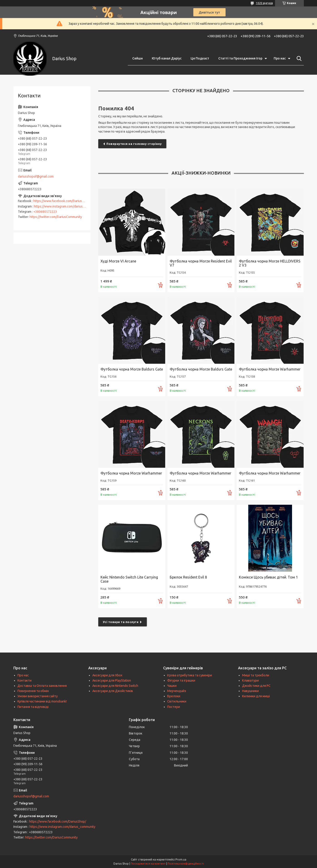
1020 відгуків (264, 3)
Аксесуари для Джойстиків (113, 691)
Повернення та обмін (33, 691)
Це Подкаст (200, 58)
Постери (174, 707)
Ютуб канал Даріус (167, 58)
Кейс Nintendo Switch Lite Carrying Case (129, 579)
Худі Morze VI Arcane (118, 261)
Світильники (177, 701)
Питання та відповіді (33, 707)
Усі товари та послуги (121, 622)
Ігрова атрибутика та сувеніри (190, 675)
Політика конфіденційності (186, 864)
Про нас (280, 58)
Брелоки (174, 696)
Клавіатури (250, 680)
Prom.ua (181, 859)
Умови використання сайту (38, 696)
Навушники (250, 691)
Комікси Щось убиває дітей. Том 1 (268, 577)
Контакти (25, 680)
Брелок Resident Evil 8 (188, 577)
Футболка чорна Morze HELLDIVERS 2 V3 (270, 263)
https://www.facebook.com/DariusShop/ (62, 201)
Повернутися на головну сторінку (134, 144)
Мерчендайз (177, 691)
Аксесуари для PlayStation (112, 680)
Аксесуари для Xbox (107, 675)
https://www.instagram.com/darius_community (67, 206)
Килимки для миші (256, 696)
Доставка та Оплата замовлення (42, 686)
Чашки (172, 686)
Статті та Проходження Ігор (240, 58)
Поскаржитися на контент (148, 864)
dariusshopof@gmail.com (36, 176)
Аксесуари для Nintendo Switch (115, 686)
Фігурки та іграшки (181, 680)
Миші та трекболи (256, 675)
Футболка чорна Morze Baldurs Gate (132, 369)
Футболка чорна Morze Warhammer (270, 369)
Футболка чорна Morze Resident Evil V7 (201, 263)
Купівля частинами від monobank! (42, 701)
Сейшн (138, 58)
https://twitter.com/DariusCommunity (56, 217)
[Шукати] (298, 59)
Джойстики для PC (256, 686)
